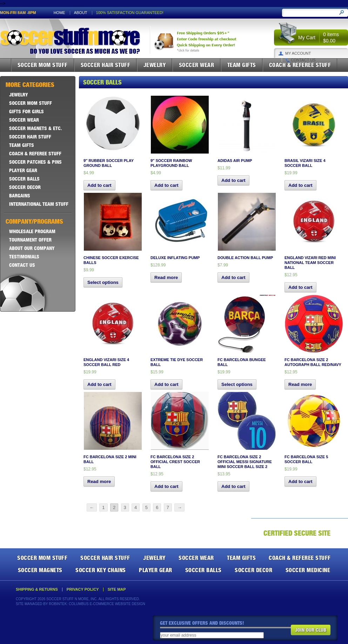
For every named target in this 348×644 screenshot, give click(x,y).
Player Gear (23, 170)
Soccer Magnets (40, 570)
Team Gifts (242, 65)
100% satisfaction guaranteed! (130, 13)
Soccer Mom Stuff (43, 65)
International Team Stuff (39, 204)
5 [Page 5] (146, 507)
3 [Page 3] (125, 507)
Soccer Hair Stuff (106, 65)
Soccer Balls (24, 179)
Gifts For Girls (26, 111)
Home (59, 13)
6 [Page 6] (157, 507)
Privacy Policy (83, 589)
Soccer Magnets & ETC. (36, 128)
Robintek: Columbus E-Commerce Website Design (97, 604)
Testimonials (24, 257)
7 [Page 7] (168, 507)
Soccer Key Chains (101, 570)
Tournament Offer (30, 240)
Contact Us (303, 60)
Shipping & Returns (37, 589)
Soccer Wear (197, 65)
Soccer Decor (25, 187)
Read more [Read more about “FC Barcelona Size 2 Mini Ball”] (99, 482)
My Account (298, 53)
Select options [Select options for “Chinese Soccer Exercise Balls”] (103, 282)
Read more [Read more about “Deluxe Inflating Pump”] (166, 277)
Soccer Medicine (308, 570)
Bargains (20, 196)
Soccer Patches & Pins (35, 162)
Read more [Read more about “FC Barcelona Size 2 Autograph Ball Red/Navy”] (300, 384)
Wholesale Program (32, 231)
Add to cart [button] (99, 185)
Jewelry (155, 65)
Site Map (117, 589)
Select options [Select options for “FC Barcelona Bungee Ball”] (237, 384)
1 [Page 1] (103, 507)
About (81, 13)
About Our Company (32, 248)
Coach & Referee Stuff (300, 65)
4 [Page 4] (136, 507)
